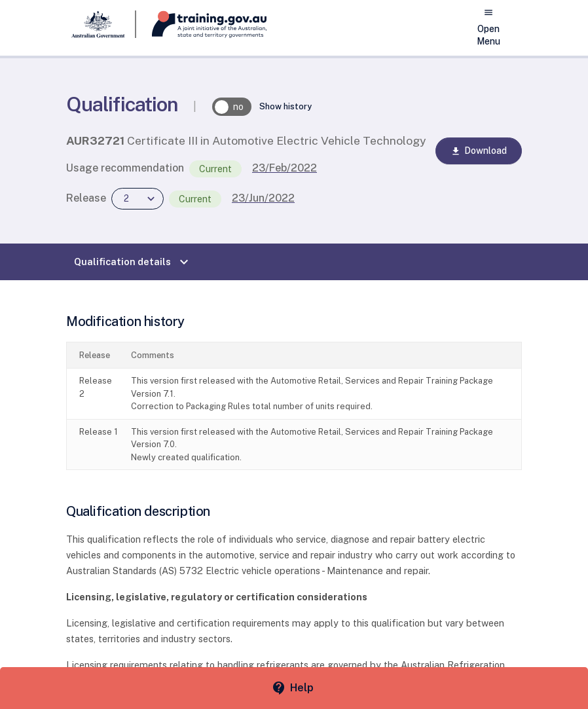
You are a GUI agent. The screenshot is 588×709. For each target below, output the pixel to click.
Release (86, 198)
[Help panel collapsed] (294, 688)
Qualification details (133, 262)
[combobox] (138, 199)
